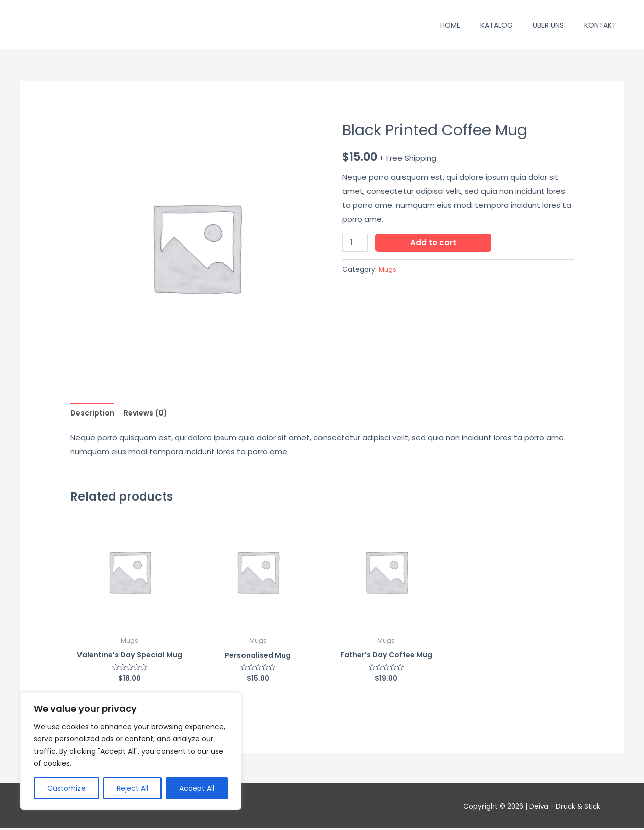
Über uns (548, 25)
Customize (66, 788)
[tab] (94, 414)
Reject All (133, 788)
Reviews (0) (150, 414)
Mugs (388, 269)
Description (94, 414)
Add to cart (435, 243)
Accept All (197, 788)
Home (450, 25)
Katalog (497, 25)
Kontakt (600, 25)
